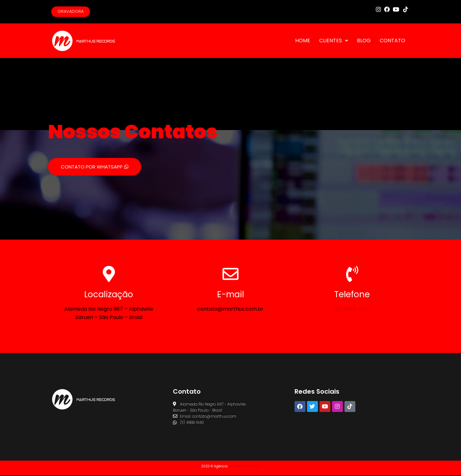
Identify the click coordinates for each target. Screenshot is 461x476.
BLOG (364, 41)
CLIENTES (334, 41)
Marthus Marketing (244, 467)
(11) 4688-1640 (352, 310)
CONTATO (392, 41)
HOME (303, 41)
